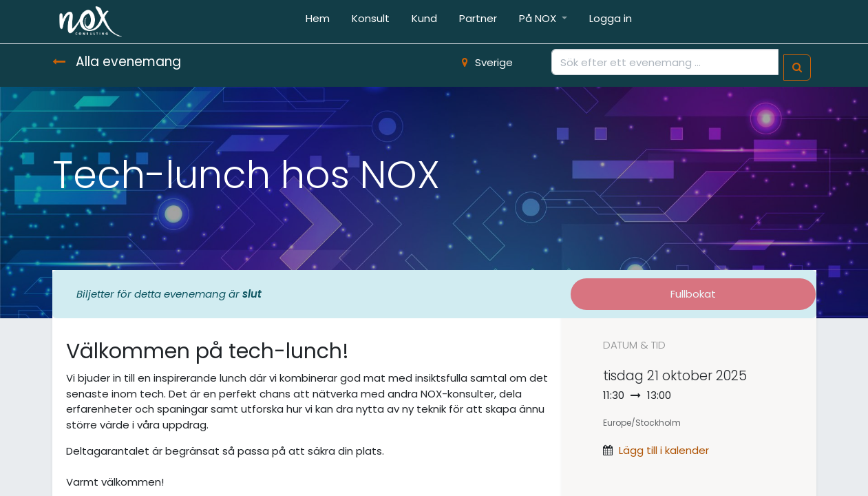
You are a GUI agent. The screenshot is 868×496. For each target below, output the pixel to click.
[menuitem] (318, 22)
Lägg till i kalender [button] (664, 450)
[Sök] (797, 68)
